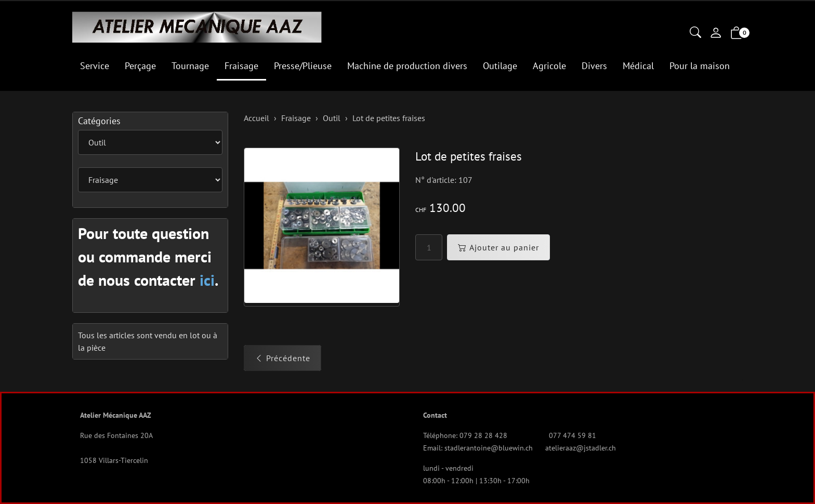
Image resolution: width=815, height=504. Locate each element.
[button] (695, 33)
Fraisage (241, 66)
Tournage (190, 66)
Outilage (500, 66)
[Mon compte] (716, 34)
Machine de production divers (407, 66)
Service (95, 66)
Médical (638, 66)
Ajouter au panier (498, 247)
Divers (594, 66)
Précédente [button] (282, 358)
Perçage (140, 66)
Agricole (549, 66)
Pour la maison (700, 66)
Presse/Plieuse (303, 66)
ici (207, 280)
